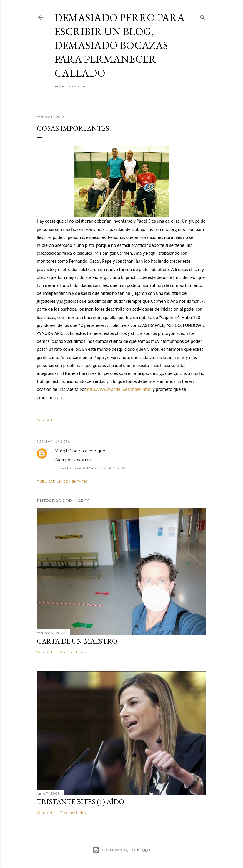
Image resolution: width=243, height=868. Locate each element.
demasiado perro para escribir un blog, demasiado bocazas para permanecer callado (120, 45)
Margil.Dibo (66, 451)
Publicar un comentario (63, 481)
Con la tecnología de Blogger (122, 850)
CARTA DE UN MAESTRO (77, 641)
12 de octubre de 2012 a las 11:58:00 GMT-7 (90, 468)
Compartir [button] (46, 420)
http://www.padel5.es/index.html (119, 389)
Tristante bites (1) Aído (80, 802)
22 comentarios (73, 652)
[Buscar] (203, 16)
